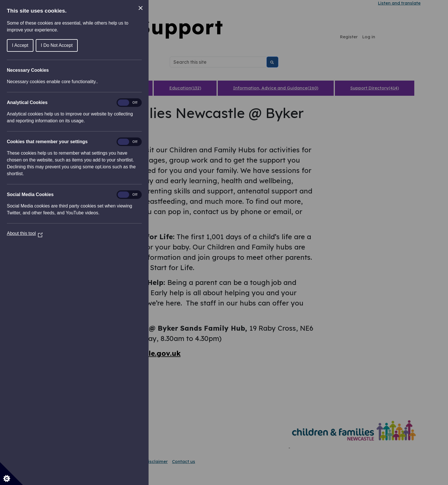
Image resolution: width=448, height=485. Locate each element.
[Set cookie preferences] (11, 474)
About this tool (25, 233)
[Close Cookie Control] (141, 8)
